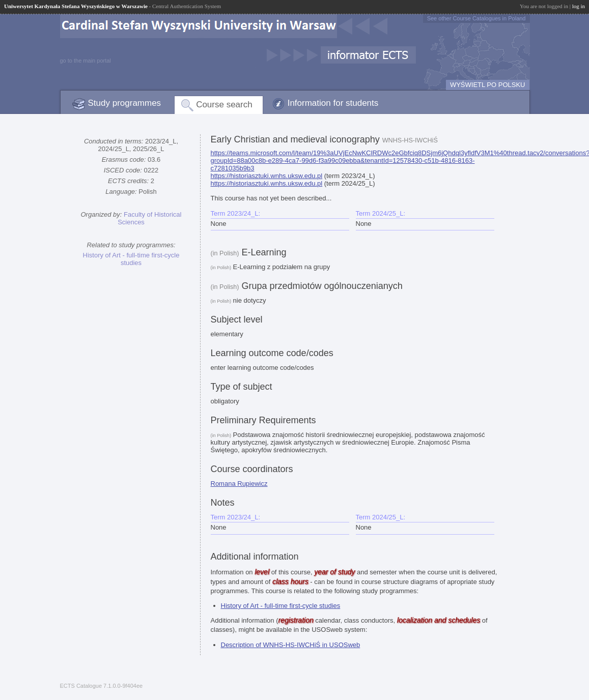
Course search (224, 105)
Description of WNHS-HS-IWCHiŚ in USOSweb (291, 645)
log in (579, 6)
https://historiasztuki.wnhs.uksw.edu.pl (267, 176)
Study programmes (125, 103)
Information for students (333, 103)
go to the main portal (86, 61)
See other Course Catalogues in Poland (476, 18)
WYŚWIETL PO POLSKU (488, 85)
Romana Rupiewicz (239, 484)
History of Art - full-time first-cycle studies (131, 259)
